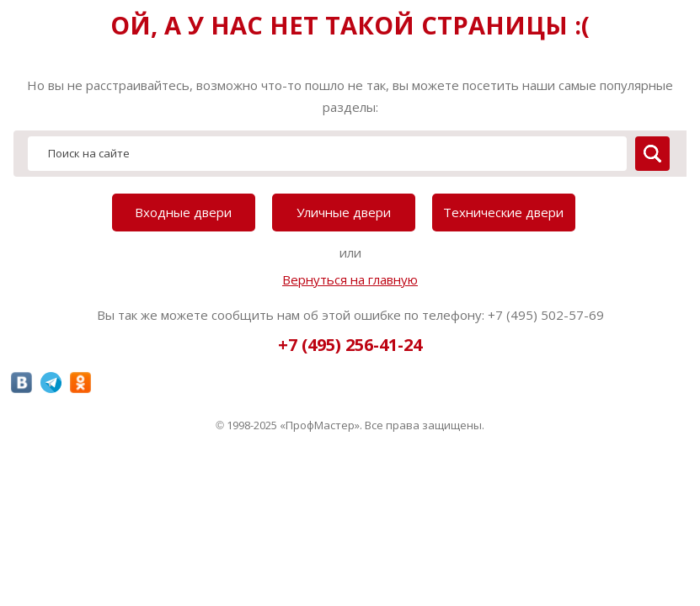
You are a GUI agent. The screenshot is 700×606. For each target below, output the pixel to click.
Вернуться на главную (350, 279)
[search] (652, 154)
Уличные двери (344, 212)
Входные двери (183, 212)
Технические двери (503, 212)
